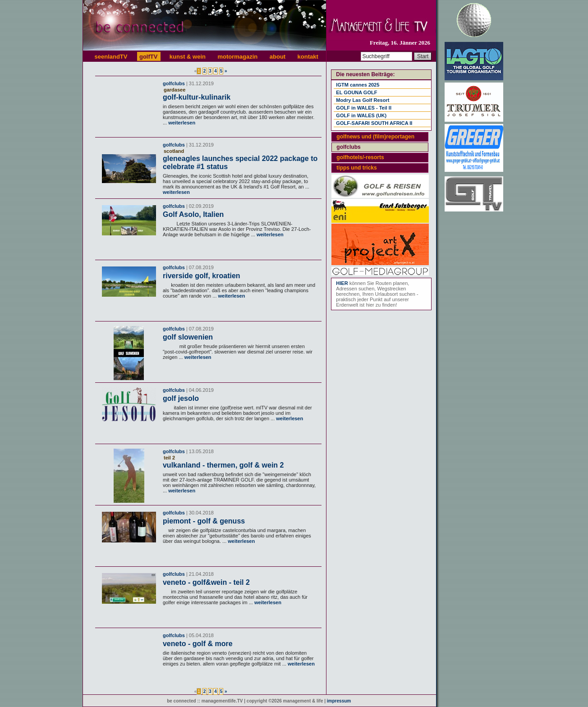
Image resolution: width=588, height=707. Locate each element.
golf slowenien (188, 337)
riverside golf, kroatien (202, 276)
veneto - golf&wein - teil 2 (206, 582)
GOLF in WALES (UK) (361, 115)
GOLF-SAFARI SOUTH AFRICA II (374, 123)
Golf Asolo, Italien (193, 214)
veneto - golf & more (198, 644)
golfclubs (174, 83)
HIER (342, 283)
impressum (339, 701)
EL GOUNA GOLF (356, 92)
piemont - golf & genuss (204, 521)
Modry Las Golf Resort (363, 100)
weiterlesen (181, 123)
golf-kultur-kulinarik (197, 97)
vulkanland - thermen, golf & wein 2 (223, 465)
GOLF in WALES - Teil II (364, 108)
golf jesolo (181, 398)
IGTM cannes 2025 (358, 85)
